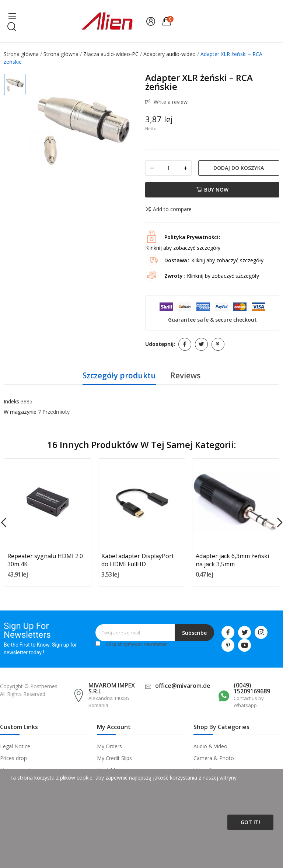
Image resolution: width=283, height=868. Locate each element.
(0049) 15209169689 (252, 688)
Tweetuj (201, 344)
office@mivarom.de (183, 686)
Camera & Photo (214, 758)
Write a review (170, 102)
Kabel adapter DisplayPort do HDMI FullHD (138, 560)
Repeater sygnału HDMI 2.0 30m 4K (45, 560)
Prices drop (13, 758)
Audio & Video (210, 746)
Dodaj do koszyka (239, 168)
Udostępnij (185, 344)
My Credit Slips (114, 758)
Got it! (250, 822)
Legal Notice (15, 746)
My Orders (109, 746)
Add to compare (168, 209)
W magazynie (20, 412)
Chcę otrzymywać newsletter (136, 644)
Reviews (185, 375)
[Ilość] (168, 168)
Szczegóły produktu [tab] (119, 375)
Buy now (212, 190)
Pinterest (218, 344)
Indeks (11, 401)
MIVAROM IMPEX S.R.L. (112, 688)
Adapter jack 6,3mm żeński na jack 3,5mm (232, 560)
